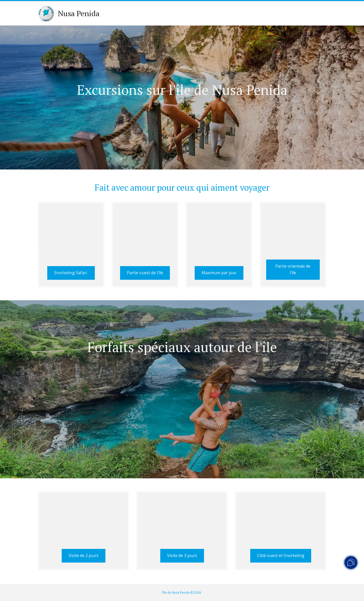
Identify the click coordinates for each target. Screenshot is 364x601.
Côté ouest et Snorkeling (281, 556)
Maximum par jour (219, 270)
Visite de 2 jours (84, 556)
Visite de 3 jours (182, 556)
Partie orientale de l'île (293, 270)
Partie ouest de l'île (145, 270)
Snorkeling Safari (71, 273)
